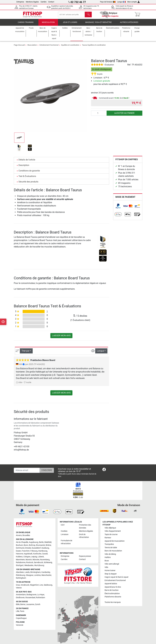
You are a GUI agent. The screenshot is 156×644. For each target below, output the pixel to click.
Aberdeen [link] (20, 575)
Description (24, 168)
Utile (19, 385)
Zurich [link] (38, 607)
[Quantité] (99, 116)
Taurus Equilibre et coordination (94, 47)
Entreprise (20, 2)
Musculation (48, 25)
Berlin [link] (41, 545)
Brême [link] (48, 548)
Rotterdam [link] (41, 600)
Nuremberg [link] (45, 562)
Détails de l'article (27, 162)
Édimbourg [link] (20, 578)
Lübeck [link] (41, 559)
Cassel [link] (45, 556)
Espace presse (85, 559)
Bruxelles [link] (26, 538)
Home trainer (110, 573)
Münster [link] (36, 562)
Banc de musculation (113, 553)
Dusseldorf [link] (36, 550)
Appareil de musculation (115, 543)
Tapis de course (111, 537)
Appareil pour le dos (113, 589)
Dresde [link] (28, 550)
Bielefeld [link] (48, 545)
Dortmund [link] (20, 550)
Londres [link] (37, 578)
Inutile (27, 385)
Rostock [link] (30, 565)
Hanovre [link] (19, 556)
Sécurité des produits (28, 184)
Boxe (107, 563)
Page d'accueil (19, 47)
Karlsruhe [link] (37, 556)
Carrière (44, 2)
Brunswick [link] (41, 548)
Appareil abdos (111, 586)
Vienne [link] (19, 590)
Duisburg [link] (45, 550)
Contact (51, 2)
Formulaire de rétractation (66, 544)
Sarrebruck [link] (38, 565)
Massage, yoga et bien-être (98, 25)
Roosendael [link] (30, 600)
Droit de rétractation (84, 538)
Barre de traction (112, 593)
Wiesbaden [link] (29, 568)
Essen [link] (18, 553)
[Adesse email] (27, 473)
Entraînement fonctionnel (49, 47)
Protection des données (85, 529)
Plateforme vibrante (113, 599)
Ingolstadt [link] (28, 556)
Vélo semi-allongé (112, 566)
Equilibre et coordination (70, 47)
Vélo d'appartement (113, 533)
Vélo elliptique (110, 530)
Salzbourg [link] (48, 587)
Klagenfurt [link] (34, 587)
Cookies (64, 533)
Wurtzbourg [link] (39, 568)
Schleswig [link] (48, 565)
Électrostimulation (112, 596)
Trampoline (109, 547)
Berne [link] (23, 607)
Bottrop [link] (32, 548)
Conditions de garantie (29, 173)
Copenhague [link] (21, 621)
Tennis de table (111, 550)
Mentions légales (32, 2)
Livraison (65, 537)
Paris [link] (22, 614)
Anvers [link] (19, 538)
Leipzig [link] (34, 559)
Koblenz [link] (19, 559)
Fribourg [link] (34, 553)
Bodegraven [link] (32, 597)
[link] (118, 208)
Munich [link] (29, 562)
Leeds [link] (27, 575)
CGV (63, 527)
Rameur (108, 540)
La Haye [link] (41, 597)
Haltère (108, 560)
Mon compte (134, 2)
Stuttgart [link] (20, 568)
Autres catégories (129, 25)
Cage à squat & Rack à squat (116, 579)
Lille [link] (18, 614)
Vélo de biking (110, 557)
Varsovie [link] (20, 627)
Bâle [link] (18, 607)
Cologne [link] (27, 559)
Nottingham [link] (21, 580)
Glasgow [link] (29, 578)
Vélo (106, 570)
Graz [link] (18, 587)
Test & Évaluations (27, 179)
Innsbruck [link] (25, 587)
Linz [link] (41, 587)
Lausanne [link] (30, 607)
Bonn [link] (26, 548)
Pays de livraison (108, 2)
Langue (121, 2)
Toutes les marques (113, 605)
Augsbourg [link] (34, 545)
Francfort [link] (26, 553)
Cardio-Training (26, 25)
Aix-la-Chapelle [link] (22, 545)
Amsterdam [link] (21, 597)
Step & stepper (111, 576)
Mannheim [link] (20, 562)
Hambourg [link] (43, 553)
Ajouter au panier (124, 115)
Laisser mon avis (61, 338)
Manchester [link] (46, 578)
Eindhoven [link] (20, 600)
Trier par (25, 353)
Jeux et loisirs (70, 25)
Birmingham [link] (35, 575)
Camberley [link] (46, 575)
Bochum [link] (19, 548)
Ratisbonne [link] (21, 565)
